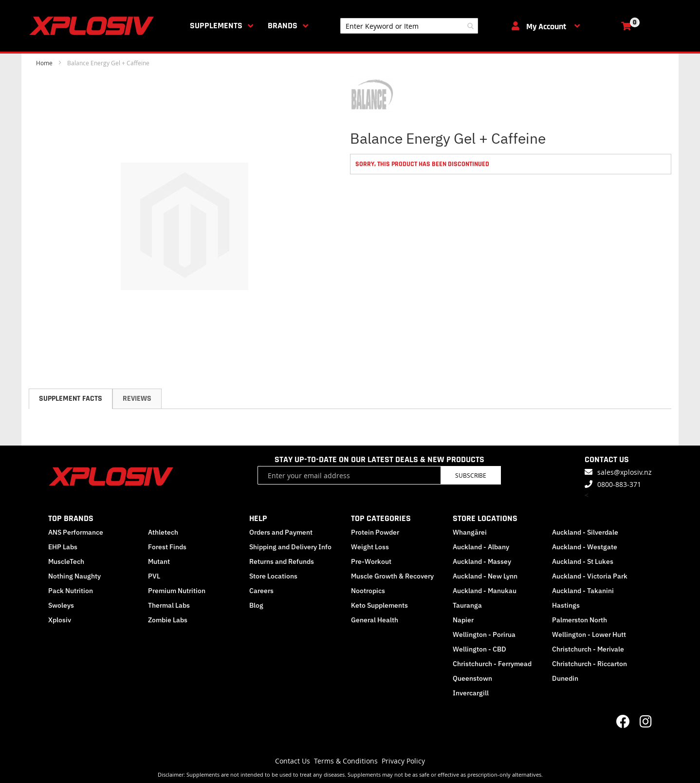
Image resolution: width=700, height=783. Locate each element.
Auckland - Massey (482, 561)
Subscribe (471, 475)
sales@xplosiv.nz (625, 472)
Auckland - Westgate (585, 547)
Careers (261, 591)
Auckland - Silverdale (585, 532)
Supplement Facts (71, 399)
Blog (256, 605)
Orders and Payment (281, 532)
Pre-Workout (371, 561)
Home (44, 63)
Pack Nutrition (71, 591)
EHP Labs (63, 547)
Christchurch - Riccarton (589, 664)
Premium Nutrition (177, 591)
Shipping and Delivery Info (290, 547)
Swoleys (61, 605)
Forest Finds (167, 547)
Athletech (163, 532)
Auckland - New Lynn (485, 576)
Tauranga (467, 605)
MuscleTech (66, 561)
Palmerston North (580, 620)
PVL (154, 576)
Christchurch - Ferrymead (492, 664)
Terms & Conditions (346, 761)
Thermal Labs (169, 605)
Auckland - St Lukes (583, 561)
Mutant (159, 561)
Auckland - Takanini (583, 591)
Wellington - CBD (479, 649)
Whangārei (470, 532)
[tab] (71, 399)
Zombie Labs (168, 620)
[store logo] (93, 26)
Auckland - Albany (481, 547)
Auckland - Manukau (485, 591)
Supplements (216, 26)
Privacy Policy (403, 761)
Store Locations (273, 576)
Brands (283, 26)
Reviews (137, 399)
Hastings (566, 605)
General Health (375, 620)
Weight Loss (370, 547)
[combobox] (409, 26)
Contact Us (293, 761)
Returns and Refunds (282, 561)
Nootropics (368, 591)
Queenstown (472, 678)
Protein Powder (375, 532)
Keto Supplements (379, 605)
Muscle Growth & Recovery (392, 576)
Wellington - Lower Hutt (589, 634)
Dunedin (565, 678)
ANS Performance (76, 532)
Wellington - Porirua (484, 634)
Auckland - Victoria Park (590, 576)
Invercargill (471, 693)
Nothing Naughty (74, 576)
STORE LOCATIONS (485, 518)
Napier (463, 620)
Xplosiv (60, 620)
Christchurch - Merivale (588, 649)
